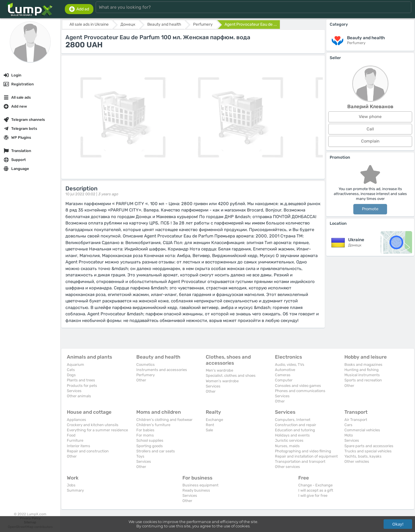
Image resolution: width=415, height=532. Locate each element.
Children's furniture (153, 425)
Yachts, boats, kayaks (363, 456)
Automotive (285, 370)
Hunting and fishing (362, 370)
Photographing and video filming (303, 451)
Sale (209, 430)
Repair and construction (88, 451)
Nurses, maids (287, 446)
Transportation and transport (300, 461)
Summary (75, 490)
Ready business (196, 490)
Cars (348, 425)
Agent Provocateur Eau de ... (251, 24)
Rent (210, 425)
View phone (370, 117)
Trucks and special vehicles (368, 451)
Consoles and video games (298, 386)
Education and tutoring (295, 430)
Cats (71, 370)
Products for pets (82, 386)
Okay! (398, 524)
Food (71, 435)
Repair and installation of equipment (306, 456)
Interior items (79, 446)
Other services (287, 467)
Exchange (214, 420)
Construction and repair (296, 425)
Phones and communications (300, 391)
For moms (145, 435)
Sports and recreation (363, 380)
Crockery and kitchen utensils (93, 425)
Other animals (79, 396)
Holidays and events (292, 435)
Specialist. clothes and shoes (231, 375)
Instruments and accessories (162, 370)
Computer (284, 380)
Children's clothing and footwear (164, 420)
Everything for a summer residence (97, 430)
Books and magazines (363, 365)
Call (370, 129)
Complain (370, 141)
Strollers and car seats (156, 451)
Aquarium (76, 365)
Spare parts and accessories (369, 446)
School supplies (150, 440)
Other (141, 380)
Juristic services (289, 440)
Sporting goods (150, 446)
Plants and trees (81, 380)
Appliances (77, 420)
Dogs (71, 375)
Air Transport (356, 420)
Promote (370, 209)
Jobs (71, 485)
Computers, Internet (293, 420)
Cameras (283, 375)
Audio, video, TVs (290, 365)
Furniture (75, 440)
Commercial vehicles (362, 430)
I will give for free (313, 496)
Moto (349, 435)
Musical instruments (362, 375)
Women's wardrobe (222, 381)
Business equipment (200, 485)
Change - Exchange (315, 485)
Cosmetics (146, 365)
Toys (140, 456)
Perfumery (146, 375)
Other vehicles (357, 461)
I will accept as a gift (316, 490)
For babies (145, 430)
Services (74, 391)
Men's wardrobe (219, 370)
